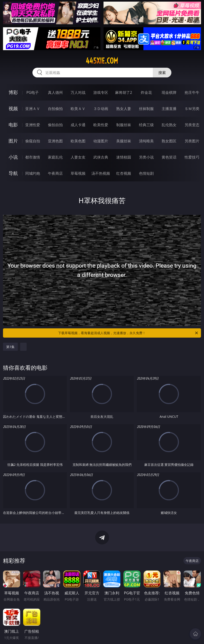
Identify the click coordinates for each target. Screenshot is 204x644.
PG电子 (33, 92)
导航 (13, 173)
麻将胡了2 (124, 92)
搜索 (162, 73)
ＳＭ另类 (192, 109)
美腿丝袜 (124, 141)
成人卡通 (78, 125)
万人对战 (78, 92)
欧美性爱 (101, 125)
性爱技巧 (192, 157)
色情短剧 (146, 173)
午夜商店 (55, 173)
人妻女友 (78, 157)
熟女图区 (169, 141)
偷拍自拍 (55, 125)
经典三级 (146, 125)
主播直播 (169, 109)
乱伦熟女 (169, 125)
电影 (13, 125)
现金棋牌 (169, 92)
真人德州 (55, 92)
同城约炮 (33, 173)
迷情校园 (124, 157)
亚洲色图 (55, 141)
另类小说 (146, 157)
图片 (13, 141)
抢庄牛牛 (192, 92)
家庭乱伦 (55, 157)
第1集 (10, 347)
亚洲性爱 (33, 125)
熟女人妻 (124, 109)
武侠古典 (101, 157)
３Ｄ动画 (101, 109)
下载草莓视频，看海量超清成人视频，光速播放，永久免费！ (128, 333)
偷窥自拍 (33, 141)
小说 (13, 157)
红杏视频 (124, 173)
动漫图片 (101, 141)
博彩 (13, 92)
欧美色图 (78, 141)
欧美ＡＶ (78, 109)
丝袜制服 (146, 109)
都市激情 (33, 157)
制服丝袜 (124, 125)
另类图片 (192, 141)
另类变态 (192, 125)
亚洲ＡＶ (33, 109)
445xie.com (102, 61)
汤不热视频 (101, 173)
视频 (13, 108)
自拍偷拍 (55, 109)
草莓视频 (78, 173)
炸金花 (146, 92)
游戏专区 (101, 92)
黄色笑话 (169, 157)
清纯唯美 (146, 141)
